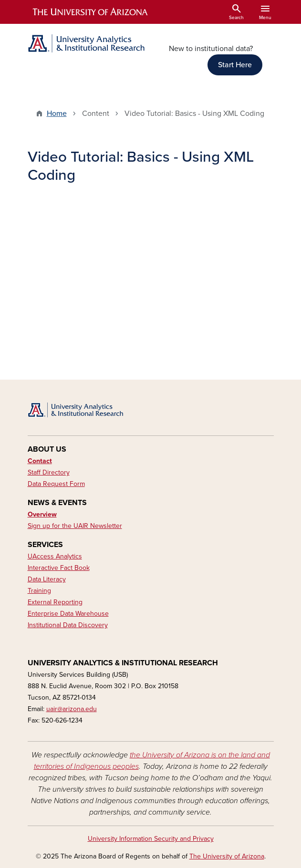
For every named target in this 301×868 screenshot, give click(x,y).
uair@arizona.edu (72, 709)
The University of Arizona (227, 856)
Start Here (235, 65)
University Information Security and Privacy (151, 839)
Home (57, 114)
